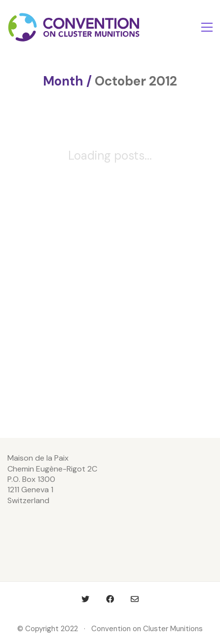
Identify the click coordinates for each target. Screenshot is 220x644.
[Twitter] (85, 599)
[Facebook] (110, 599)
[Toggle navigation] (207, 27)
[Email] (135, 599)
